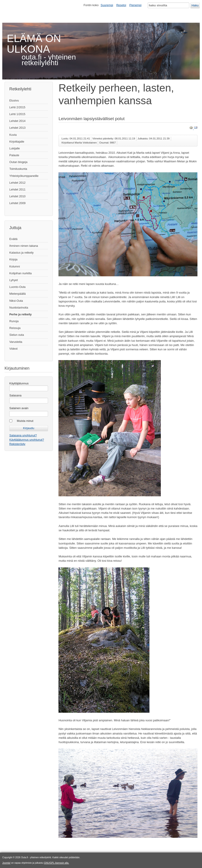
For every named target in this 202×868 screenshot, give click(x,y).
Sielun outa (17, 335)
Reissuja (15, 328)
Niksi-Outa (16, 301)
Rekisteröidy (17, 444)
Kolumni (15, 266)
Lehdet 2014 (17, 121)
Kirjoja (13, 259)
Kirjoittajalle (17, 142)
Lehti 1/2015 (17, 114)
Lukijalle (15, 148)
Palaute (14, 155)
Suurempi (107, 5)
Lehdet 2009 (17, 203)
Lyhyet (14, 280)
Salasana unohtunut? (23, 435)
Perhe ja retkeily (20, 314)
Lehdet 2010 (17, 196)
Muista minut (25, 421)
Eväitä (13, 239)
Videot (13, 349)
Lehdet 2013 (17, 128)
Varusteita (16, 342)
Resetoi (121, 5)
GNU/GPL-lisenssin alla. (56, 863)
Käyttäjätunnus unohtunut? (27, 440)
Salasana (15, 395)
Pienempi (135, 5)
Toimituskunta (18, 169)
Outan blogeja (18, 162)
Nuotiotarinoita (19, 308)
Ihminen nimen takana (24, 246)
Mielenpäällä (18, 294)
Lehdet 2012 (17, 183)
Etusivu (14, 100)
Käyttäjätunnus (19, 383)
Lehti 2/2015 (17, 107)
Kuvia (13, 135)
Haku (195, 5)
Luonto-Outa (17, 287)
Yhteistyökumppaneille (24, 176)
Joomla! (6, 863)
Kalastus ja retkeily (21, 253)
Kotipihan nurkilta (20, 273)
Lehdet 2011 (17, 189)
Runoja (14, 321)
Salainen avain (19, 408)
